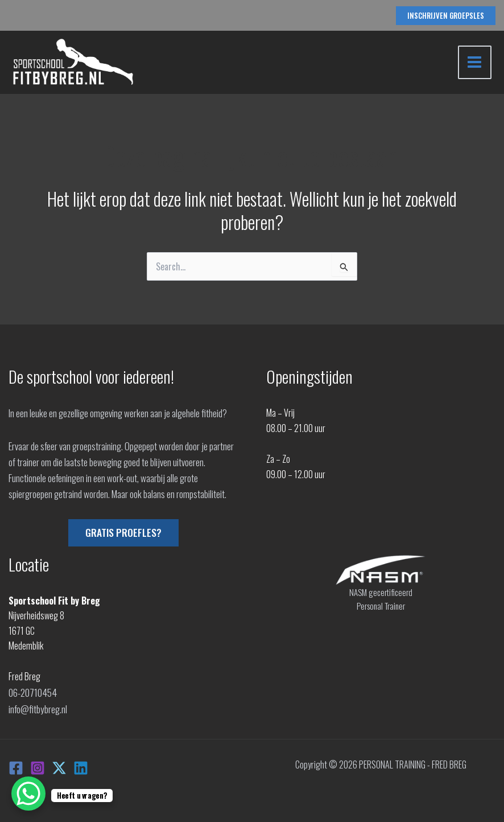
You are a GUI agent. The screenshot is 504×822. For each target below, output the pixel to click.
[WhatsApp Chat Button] (28, 794)
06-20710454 (32, 692)
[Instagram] (38, 766)
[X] (59, 766)
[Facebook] (16, 766)
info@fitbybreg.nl (38, 707)
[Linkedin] (81, 766)
